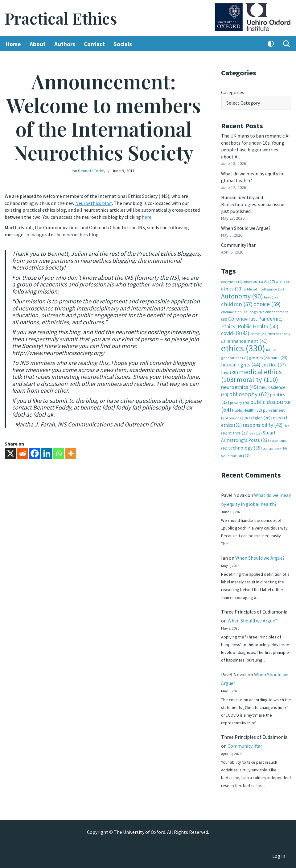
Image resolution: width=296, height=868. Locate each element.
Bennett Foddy (92, 171)
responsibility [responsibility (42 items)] (263, 424)
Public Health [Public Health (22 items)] (247, 409)
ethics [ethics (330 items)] (243, 347)
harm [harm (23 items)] (279, 357)
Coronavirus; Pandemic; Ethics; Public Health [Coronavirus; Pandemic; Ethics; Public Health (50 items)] (252, 322)
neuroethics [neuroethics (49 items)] (240, 386)
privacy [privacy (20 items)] (240, 401)
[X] (11, 452)
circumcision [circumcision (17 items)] (235, 311)
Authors (65, 44)
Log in (279, 856)
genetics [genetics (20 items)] (259, 357)
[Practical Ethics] (61, 18)
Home (13, 44)
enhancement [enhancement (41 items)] (248, 340)
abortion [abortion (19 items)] (232, 281)
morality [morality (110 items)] (257, 378)
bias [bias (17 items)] (271, 296)
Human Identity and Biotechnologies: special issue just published (253, 204)
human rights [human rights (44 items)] (241, 364)
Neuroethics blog (94, 203)
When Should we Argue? (246, 228)
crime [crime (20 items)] (259, 333)
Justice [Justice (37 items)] (274, 364)
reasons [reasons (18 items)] (238, 417)
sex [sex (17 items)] (256, 432)
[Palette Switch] (271, 44)
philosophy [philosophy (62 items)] (249, 393)
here (147, 217)
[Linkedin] (47, 452)
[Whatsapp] (59, 452)
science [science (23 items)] (238, 432)
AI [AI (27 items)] (269, 281)
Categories (233, 92)
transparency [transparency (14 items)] (275, 447)
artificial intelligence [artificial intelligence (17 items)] (264, 288)
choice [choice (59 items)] (267, 303)
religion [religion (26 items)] (260, 417)
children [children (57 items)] (237, 304)
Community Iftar (238, 245)
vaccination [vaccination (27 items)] (235, 454)
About (38, 44)
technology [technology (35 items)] (245, 446)
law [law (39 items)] (230, 371)
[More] (71, 452)
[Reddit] (23, 452)
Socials (123, 44)
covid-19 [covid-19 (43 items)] (235, 333)
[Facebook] (35, 452)
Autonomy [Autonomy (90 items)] (242, 296)
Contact (94, 44)
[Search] (286, 44)
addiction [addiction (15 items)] (253, 281)
